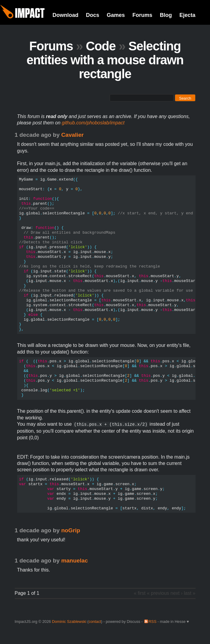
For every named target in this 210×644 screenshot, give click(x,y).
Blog (166, 15)
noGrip (71, 530)
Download (65, 15)
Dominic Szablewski (69, 622)
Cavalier (72, 135)
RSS (152, 622)
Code (101, 46)
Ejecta (187, 15)
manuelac (75, 561)
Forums (142, 15)
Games (116, 15)
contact (95, 622)
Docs (92, 15)
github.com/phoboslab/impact (93, 123)
